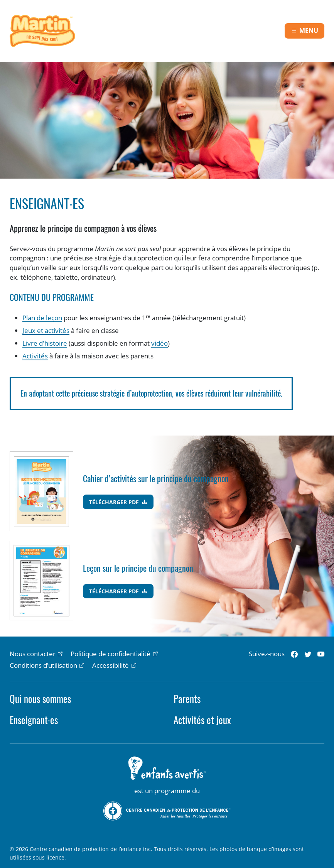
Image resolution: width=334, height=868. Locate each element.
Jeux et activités (46, 330)
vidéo (159, 343)
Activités (35, 356)
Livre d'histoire (45, 343)
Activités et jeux (202, 720)
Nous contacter (33, 654)
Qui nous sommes (40, 699)
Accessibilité (110, 665)
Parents (187, 699)
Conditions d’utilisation (43, 665)
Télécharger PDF (115, 502)
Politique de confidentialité (110, 654)
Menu (309, 30)
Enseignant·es (34, 720)
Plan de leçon (42, 318)
